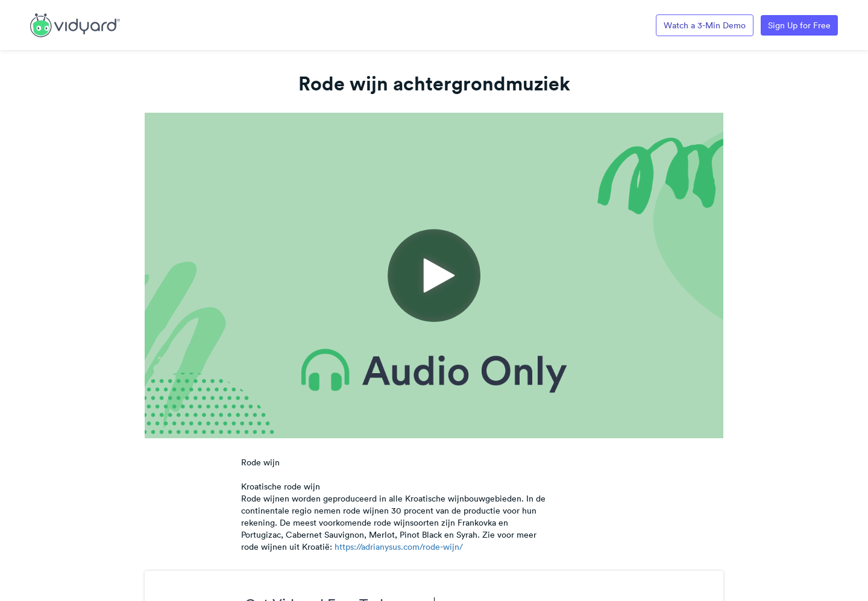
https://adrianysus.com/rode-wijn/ (399, 547)
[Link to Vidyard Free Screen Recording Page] (75, 24)
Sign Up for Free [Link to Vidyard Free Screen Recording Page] (799, 25)
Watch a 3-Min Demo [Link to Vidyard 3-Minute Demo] (705, 25)
